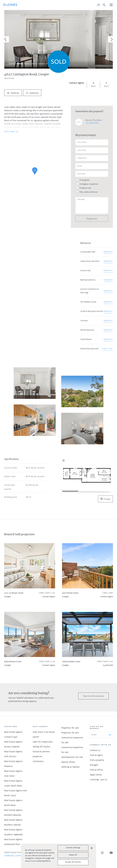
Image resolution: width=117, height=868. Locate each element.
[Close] (92, 848)
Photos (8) (15, 93)
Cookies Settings (73, 848)
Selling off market (41, 747)
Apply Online (96, 775)
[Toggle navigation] (111, 5)
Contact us (95, 751)
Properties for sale (70, 728)
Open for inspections (43, 742)
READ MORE (10, 132)
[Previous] (6, 39)
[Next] (111, 39)
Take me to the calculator (93, 696)
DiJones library (68, 762)
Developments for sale (72, 757)
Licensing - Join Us (98, 780)
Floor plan (34, 93)
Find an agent (96, 755)
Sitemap (20, 856)
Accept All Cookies (73, 862)
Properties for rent (70, 733)
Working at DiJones (70, 767)
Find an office (96, 770)
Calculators (38, 762)
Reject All (73, 855)
